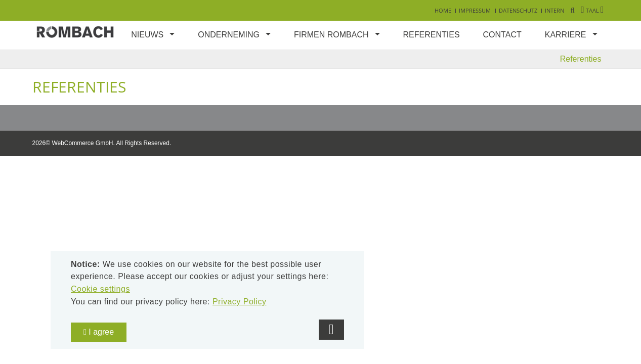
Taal (592, 10)
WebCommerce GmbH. (83, 143)
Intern (554, 10)
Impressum (475, 10)
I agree (99, 332)
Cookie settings (100, 289)
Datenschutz (518, 10)
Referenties (432, 35)
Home (443, 10)
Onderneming (229, 35)
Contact (502, 35)
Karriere (566, 35)
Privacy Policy (240, 302)
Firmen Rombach (331, 35)
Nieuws (147, 35)
